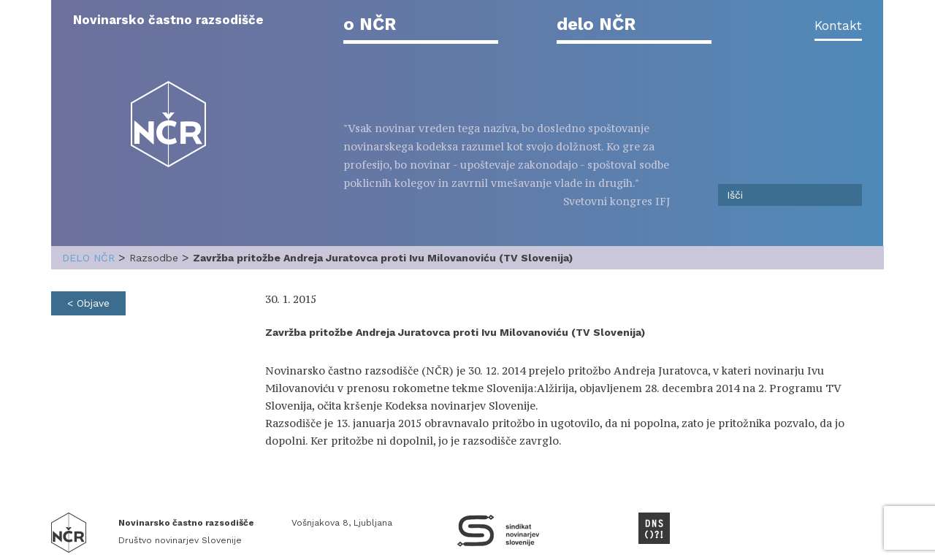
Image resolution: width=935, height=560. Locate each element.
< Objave (88, 303)
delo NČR (596, 24)
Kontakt (838, 26)
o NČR (370, 24)
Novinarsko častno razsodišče (168, 20)
